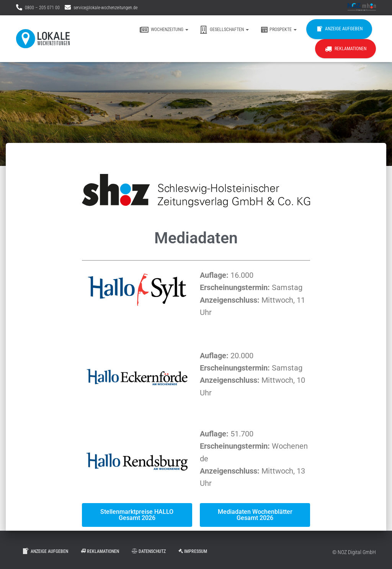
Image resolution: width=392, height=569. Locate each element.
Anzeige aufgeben (339, 29)
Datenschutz (149, 551)
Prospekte (278, 30)
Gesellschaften (224, 30)
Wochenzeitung (164, 30)
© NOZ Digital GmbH (354, 552)
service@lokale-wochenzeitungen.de (105, 8)
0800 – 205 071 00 (42, 8)
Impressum (193, 551)
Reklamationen (345, 49)
